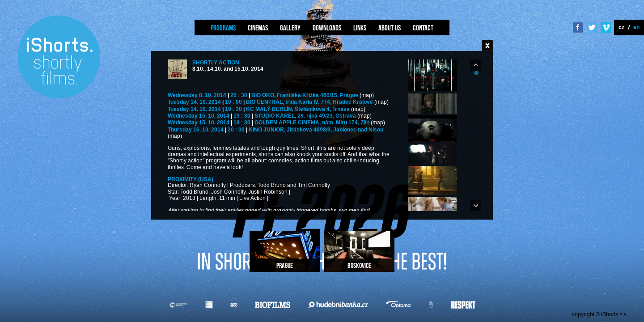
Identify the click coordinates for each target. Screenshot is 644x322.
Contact (423, 28)
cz (621, 27)
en (636, 27)
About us (390, 28)
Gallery (290, 28)
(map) (367, 95)
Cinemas (258, 28)
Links (360, 28)
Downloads (327, 28)
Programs (223, 28)
